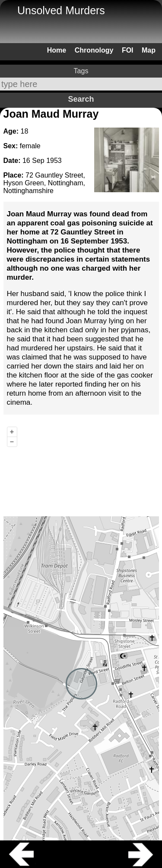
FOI (128, 50)
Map (149, 50)
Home (57, 50)
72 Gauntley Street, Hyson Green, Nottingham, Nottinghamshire (44, 183)
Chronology (94, 50)
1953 (54, 161)
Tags (81, 71)
